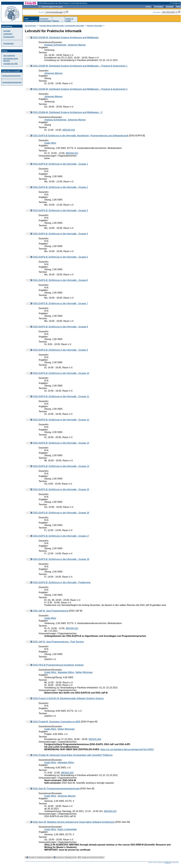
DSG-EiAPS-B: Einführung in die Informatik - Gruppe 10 (61, 373)
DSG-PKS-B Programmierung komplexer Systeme (58, 665)
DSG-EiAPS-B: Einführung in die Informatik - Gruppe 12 (61, 420)
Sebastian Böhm (66, 672)
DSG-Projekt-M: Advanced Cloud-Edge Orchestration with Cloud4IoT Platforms (73, 755)
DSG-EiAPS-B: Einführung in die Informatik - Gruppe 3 (60, 210)
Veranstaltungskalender (12, 82)
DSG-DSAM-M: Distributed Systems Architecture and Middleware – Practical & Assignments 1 (80, 66)
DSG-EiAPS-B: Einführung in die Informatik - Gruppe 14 (61, 466)
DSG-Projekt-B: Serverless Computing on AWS (57, 722)
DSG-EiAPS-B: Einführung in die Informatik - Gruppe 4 (60, 234)
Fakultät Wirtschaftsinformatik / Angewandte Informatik (62, 26)
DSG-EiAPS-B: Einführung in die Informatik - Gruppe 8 (60, 327)
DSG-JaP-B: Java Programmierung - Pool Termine (58, 642)
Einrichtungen (31, 26)
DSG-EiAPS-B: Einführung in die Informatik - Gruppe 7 (60, 303)
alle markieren (9, 55)
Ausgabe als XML (11, 64)
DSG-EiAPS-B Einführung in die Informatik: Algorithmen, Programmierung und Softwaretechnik (81, 136)
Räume (56, 21)
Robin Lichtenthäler (67, 829)
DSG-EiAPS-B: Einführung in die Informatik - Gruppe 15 (61, 489)
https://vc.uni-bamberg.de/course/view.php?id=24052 (127, 749)
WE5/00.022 (72, 153)
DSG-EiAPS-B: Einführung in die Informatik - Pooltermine (62, 582)
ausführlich (8, 34)
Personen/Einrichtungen (46, 20)
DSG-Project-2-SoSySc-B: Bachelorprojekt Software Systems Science (68, 698)
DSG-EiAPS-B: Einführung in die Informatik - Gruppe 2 (60, 187)
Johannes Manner (77, 45)
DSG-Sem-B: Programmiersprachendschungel (56, 789)
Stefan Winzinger (84, 672)
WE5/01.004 (95, 739)
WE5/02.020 (67, 773)
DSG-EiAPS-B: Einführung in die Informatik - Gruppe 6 (60, 280)
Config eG (168, 863)
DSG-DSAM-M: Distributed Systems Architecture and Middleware (66, 37)
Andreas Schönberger (55, 45)
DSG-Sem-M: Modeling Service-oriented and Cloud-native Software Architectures (74, 822)
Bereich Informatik (95, 26)
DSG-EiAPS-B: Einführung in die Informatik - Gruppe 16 (61, 513)
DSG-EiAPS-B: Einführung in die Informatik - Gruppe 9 (60, 350)
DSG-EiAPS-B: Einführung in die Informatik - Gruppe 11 (61, 396)
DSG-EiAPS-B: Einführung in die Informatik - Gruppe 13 (61, 443)
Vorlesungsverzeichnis (11, 76)
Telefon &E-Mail (69, 20)
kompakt (7, 31)
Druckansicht (9, 37)
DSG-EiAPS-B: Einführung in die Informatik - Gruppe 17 (61, 536)
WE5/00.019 (69, 130)
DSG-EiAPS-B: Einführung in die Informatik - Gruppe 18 (61, 559)
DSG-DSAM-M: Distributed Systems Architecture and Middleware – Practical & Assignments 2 (80, 89)
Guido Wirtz (50, 143)
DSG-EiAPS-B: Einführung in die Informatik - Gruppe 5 (60, 257)
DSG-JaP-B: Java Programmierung (51, 611)
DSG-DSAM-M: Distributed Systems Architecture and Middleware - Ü (68, 112)
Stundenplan (9, 43)
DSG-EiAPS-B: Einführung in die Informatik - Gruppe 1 (60, 164)
